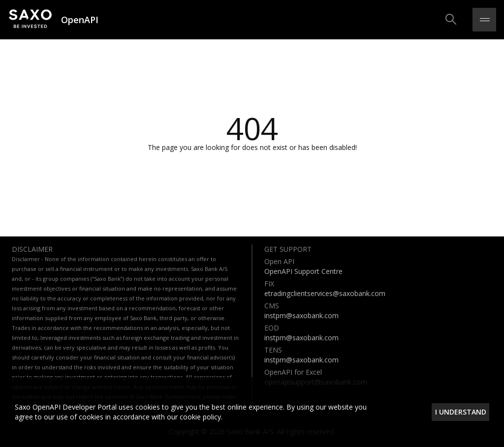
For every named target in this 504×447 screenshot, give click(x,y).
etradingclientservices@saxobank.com (325, 293)
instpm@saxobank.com (301, 315)
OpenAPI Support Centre (303, 271)
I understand (461, 412)
